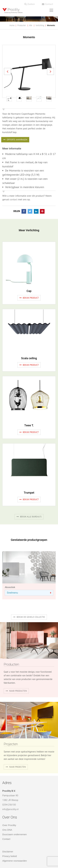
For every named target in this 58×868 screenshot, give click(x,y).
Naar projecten (16, 767)
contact (13, 199)
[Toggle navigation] (51, 10)
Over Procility (9, 825)
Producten (22, 25)
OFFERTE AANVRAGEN (15, 140)
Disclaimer (8, 852)
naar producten (16, 691)
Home (12, 25)
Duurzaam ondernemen (15, 834)
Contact (47, 4)
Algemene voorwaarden (15, 861)
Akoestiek (10, 587)
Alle (31, 25)
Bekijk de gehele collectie (29, 617)
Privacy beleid (10, 856)
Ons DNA (7, 830)
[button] (8, 71)
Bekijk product (29, 298)
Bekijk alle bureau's (29, 517)
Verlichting (40, 25)
